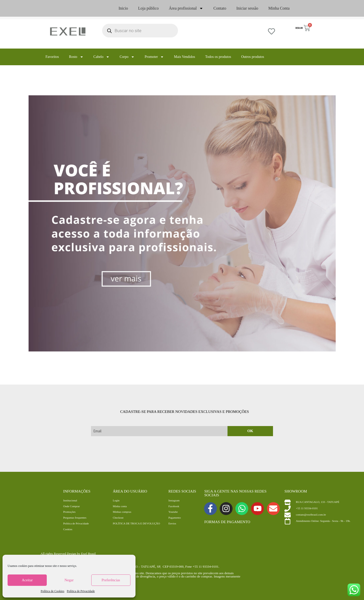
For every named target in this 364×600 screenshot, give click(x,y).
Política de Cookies (52, 591)
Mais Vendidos (184, 57)
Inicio (123, 8)
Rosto (76, 57)
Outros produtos (253, 57)
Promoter (154, 57)
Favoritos (52, 57)
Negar (69, 580)
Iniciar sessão (247, 8)
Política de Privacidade (81, 591)
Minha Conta (279, 8)
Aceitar (27, 580)
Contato (220, 8)
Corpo (127, 57)
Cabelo (102, 57)
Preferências (111, 580)
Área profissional (186, 8)
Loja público (148, 8)
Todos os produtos (218, 57)
